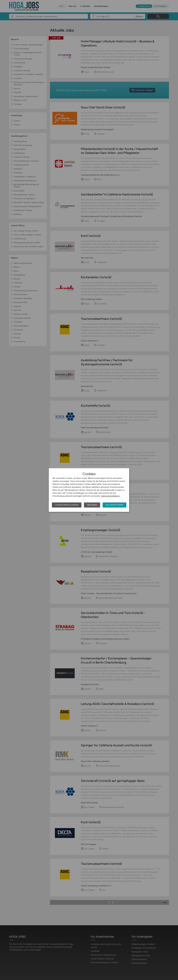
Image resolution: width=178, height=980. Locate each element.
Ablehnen (92, 505)
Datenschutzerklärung (110, 496)
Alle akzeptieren (114, 505)
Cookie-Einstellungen (67, 505)
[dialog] (89, 490)
